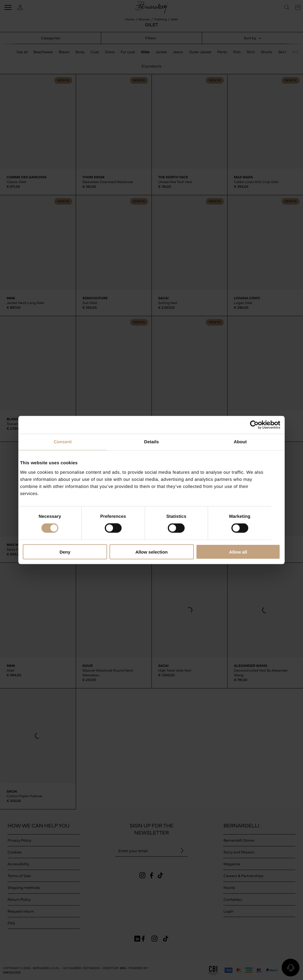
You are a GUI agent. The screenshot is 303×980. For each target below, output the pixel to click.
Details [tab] (151, 442)
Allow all (238, 552)
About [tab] (240, 442)
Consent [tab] (63, 442)
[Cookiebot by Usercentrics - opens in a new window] (254, 425)
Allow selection (151, 552)
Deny (65, 552)
